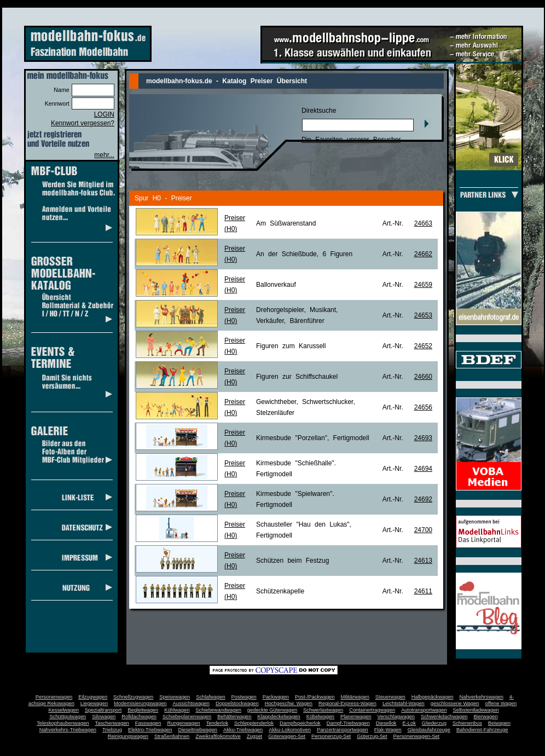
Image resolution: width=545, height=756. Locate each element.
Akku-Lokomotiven (290, 730)
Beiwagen (499, 723)
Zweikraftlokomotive (218, 736)
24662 (423, 254)
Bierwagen (486, 717)
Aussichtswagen (191, 703)
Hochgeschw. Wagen (289, 703)
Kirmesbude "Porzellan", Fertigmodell (313, 438)
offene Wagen (501, 703)
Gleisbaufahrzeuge (429, 730)
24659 (423, 285)
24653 (423, 315)
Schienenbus (467, 723)
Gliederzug (434, 723)
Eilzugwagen (93, 697)
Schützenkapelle (280, 591)
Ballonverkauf (276, 285)
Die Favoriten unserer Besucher (351, 140)
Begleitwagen (143, 710)
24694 (423, 469)
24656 (423, 407)
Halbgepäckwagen (433, 697)
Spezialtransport (103, 710)
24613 (423, 561)
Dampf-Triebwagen (348, 723)
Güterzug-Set (372, 736)
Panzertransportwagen (343, 730)
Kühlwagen (177, 710)
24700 (423, 530)
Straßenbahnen (172, 736)
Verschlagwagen (396, 717)
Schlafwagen (210, 697)
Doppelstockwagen (237, 703)
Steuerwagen (390, 697)
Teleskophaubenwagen (63, 723)
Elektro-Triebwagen (150, 730)
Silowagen (104, 717)
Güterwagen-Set (287, 736)
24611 (423, 591)
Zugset (255, 736)
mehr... (104, 155)
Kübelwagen (320, 717)
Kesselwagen (63, 710)
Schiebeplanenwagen (187, 717)
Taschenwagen (112, 723)
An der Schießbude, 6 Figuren (304, 254)
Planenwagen (356, 717)
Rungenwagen (183, 723)
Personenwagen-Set (417, 736)
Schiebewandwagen (218, 710)
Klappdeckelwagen (279, 717)
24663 (423, 223)
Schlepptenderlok (254, 723)
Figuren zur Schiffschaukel (297, 377)
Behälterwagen (234, 717)
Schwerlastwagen (323, 710)
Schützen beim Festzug (292, 561)
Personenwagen (54, 697)
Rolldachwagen (139, 717)
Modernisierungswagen (140, 703)
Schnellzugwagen (133, 697)
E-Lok (409, 723)
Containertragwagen (372, 710)
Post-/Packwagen (315, 697)
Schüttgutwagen (68, 717)
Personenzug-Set (331, 736)
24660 (423, 377)
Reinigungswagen (128, 736)
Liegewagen (94, 703)
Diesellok (386, 723)
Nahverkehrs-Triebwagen (68, 730)
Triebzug (112, 730)
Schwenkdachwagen (444, 717)
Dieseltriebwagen (198, 730)
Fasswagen (148, 723)
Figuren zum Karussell (291, 346)
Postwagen (244, 697)
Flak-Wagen (388, 730)
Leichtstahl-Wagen (404, 703)
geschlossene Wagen (455, 703)
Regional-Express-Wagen (347, 703)
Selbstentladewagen (476, 710)
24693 (423, 438)
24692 (423, 499)
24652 (423, 346)
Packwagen (276, 697)
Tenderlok (217, 723)
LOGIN (104, 114)
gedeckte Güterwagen (272, 710)
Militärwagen (355, 697)
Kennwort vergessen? (83, 123)
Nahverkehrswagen (482, 697)
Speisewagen (175, 697)
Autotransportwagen (424, 710)
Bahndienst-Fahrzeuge (482, 730)
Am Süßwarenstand (286, 223)
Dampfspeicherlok (300, 723)
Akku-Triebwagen (243, 730)
